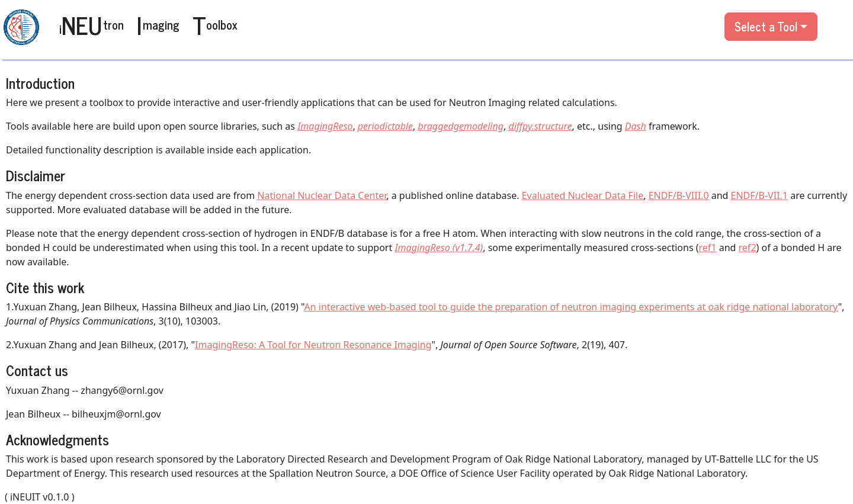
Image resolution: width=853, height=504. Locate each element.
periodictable (385, 126)
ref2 (748, 248)
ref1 (708, 248)
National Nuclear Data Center (322, 195)
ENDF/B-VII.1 (759, 195)
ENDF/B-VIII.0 (679, 195)
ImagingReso (325, 126)
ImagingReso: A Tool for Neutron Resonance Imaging (313, 345)
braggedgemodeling (460, 126)
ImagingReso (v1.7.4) (439, 248)
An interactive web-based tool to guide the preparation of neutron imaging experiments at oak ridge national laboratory (571, 307)
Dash (636, 126)
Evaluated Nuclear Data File (583, 195)
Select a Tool (766, 26)
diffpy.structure (540, 126)
